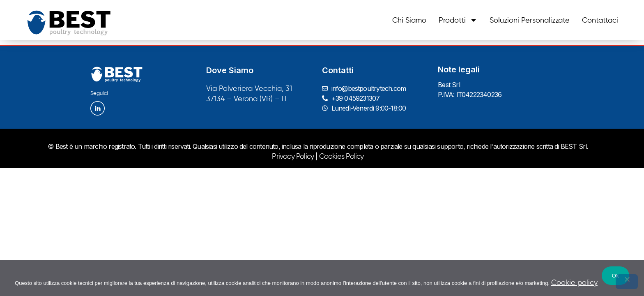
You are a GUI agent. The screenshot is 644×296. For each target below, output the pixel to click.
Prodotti (458, 20)
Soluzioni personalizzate (530, 20)
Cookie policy (574, 282)
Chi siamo (409, 20)
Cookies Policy (342, 156)
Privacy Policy (293, 156)
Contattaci (600, 20)
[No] (627, 282)
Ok (615, 276)
